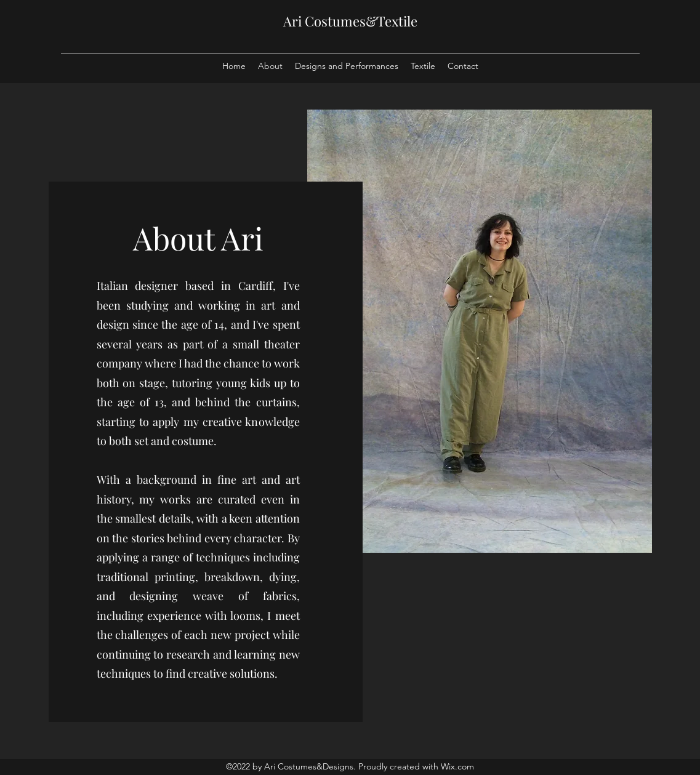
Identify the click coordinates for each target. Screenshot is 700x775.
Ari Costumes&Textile (350, 21)
